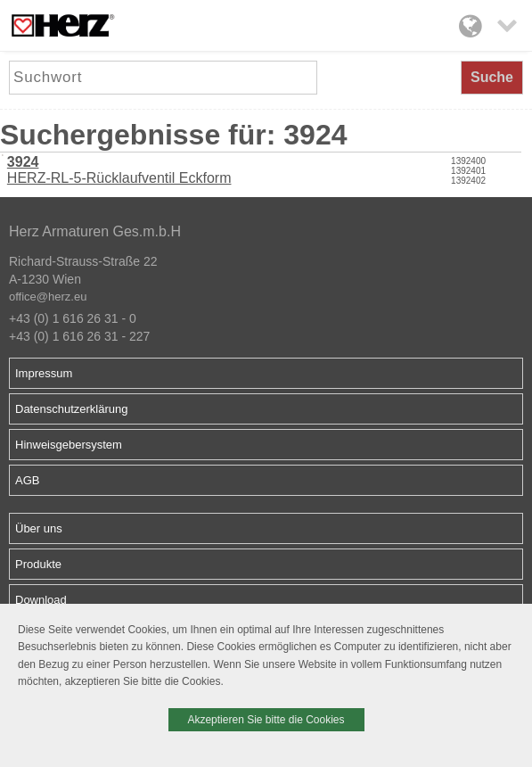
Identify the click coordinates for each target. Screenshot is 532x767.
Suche (492, 77)
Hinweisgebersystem (69, 445)
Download (41, 600)
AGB (27, 480)
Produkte (38, 564)
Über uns (39, 528)
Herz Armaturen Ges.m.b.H (95, 231)
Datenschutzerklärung (71, 409)
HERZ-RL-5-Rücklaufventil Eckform (119, 170)
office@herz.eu (48, 297)
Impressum (44, 373)
